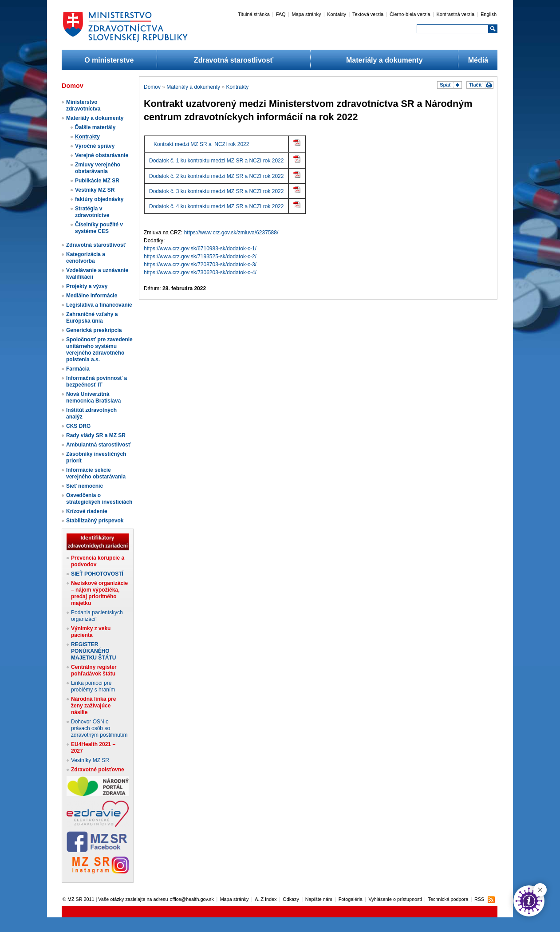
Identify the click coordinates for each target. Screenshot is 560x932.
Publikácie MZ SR (97, 181)
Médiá (478, 60)
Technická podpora (448, 899)
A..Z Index (266, 899)
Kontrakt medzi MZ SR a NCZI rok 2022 (201, 144)
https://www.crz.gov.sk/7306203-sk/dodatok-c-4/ (200, 272)
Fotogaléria (351, 899)
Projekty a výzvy (87, 286)
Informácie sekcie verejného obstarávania (96, 473)
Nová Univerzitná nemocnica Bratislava (93, 397)
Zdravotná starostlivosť (234, 60)
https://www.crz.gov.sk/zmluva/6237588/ (231, 233)
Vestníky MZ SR (95, 190)
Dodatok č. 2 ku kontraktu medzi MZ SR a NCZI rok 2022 (216, 176)
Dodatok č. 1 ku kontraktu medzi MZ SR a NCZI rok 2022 (216, 161)
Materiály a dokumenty (385, 60)
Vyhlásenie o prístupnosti (395, 899)
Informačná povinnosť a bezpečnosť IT (97, 381)
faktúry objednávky (99, 199)
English (489, 14)
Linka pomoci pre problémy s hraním (93, 686)
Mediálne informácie (92, 296)
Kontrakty (87, 137)
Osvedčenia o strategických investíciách (99, 499)
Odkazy (291, 899)
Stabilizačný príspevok (95, 521)
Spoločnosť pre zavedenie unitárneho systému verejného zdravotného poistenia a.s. (99, 349)
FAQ (281, 14)
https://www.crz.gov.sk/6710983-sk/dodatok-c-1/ (200, 249)
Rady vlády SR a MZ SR (96, 435)
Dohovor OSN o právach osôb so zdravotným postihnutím (99, 728)
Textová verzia (368, 14)
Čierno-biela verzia (410, 14)
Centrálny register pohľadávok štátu (94, 670)
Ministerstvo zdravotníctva (83, 105)
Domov (152, 87)
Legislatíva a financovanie (99, 305)
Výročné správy (95, 146)
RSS (479, 899)
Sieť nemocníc (85, 486)
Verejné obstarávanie (102, 155)
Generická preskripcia (94, 330)
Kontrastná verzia (456, 14)
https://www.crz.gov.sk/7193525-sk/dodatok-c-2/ (200, 257)
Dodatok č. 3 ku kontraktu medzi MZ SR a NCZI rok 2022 (216, 191)
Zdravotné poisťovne (98, 770)
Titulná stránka (254, 14)
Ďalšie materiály (95, 127)
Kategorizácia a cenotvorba (86, 258)
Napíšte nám (319, 899)
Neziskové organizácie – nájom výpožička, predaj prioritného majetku (99, 593)
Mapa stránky (306, 14)
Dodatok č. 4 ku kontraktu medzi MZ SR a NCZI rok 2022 (216, 206)
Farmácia (78, 369)
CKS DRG (78, 426)
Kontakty (337, 14)
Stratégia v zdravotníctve (92, 212)
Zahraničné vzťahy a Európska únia (92, 318)
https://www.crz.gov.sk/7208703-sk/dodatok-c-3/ (200, 265)
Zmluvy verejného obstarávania (98, 168)
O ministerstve (109, 60)
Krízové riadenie (87, 511)
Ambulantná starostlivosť (99, 445)
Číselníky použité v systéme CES (99, 228)
